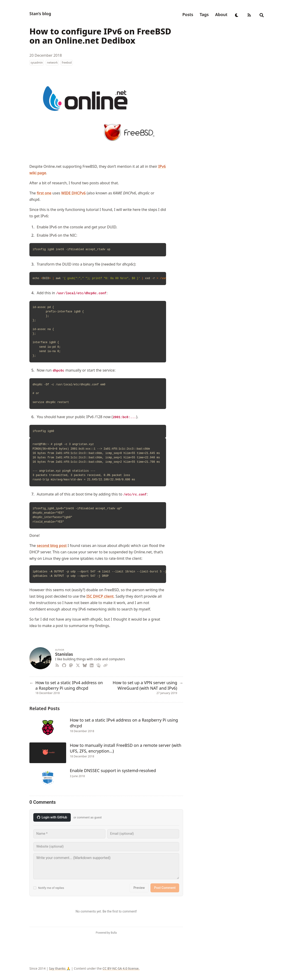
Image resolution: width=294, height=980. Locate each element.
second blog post (52, 546)
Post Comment (165, 888)
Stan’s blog (40, 14)
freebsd (67, 63)
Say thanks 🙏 (60, 968)
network (52, 63)
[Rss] (58, 665)
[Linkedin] (92, 665)
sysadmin (37, 63)
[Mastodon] (71, 665)
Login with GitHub (52, 817)
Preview (139, 888)
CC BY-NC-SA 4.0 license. (121, 968)
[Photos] (99, 665)
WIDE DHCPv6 (73, 193)
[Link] (106, 665)
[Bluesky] (85, 665)
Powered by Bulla (106, 933)
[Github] (65, 665)
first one (44, 193)
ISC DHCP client (100, 596)
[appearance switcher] (237, 14)
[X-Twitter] (78, 665)
